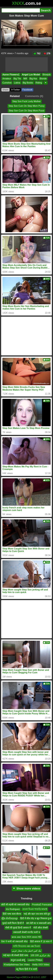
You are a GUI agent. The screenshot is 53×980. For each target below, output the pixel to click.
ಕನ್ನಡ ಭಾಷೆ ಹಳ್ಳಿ (18, 960)
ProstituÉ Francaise (42, 905)
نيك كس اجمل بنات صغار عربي (26, 951)
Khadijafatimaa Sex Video (17, 965)
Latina (17, 83)
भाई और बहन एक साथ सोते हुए (37, 914)
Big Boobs (28, 83)
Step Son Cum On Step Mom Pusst (27, 111)
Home (10, 977)
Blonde (43, 79)
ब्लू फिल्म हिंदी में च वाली (26, 969)
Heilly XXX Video (41, 965)
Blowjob (46, 75)
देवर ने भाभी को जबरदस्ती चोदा (14, 941)
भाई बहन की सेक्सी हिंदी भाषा (15, 955)
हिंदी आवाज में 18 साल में (41, 941)
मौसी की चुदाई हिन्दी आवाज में (18, 928)
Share (5, 90)
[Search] (21, 10)
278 (47, 53)
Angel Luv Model (31, 75)
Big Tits (17, 79)
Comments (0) (34, 96)
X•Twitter (15, 90)
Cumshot (7, 83)
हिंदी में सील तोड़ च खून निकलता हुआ (36, 919)
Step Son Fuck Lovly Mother (26, 101)
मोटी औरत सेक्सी (41, 928)
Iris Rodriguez (13, 909)
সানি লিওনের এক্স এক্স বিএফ (26, 946)
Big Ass (33, 79)
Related (15, 96)
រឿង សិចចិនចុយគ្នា (10, 919)
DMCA (25, 977)
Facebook (27, 90)
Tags (18, 977)
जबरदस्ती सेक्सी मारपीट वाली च (26, 932)
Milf (25, 79)
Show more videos (26, 888)
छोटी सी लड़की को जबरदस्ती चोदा (15, 905)
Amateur (7, 79)
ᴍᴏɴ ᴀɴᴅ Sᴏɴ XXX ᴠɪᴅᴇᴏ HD (26, 937)
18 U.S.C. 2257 (39, 977)
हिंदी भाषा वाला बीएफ (12, 914)
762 (37, 53)
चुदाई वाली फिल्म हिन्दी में (13, 923)
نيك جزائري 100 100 (40, 955)
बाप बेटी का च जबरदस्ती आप (38, 923)
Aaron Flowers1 (11, 75)
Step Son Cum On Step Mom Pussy (26, 106)
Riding (39, 83)
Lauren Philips (35, 960)
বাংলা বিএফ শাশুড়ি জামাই (35, 909)
